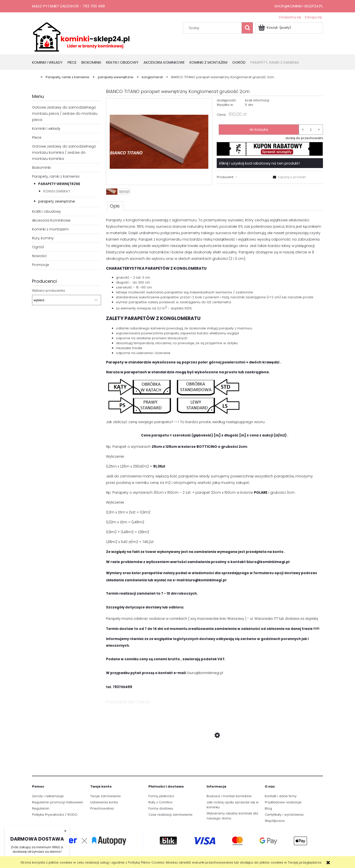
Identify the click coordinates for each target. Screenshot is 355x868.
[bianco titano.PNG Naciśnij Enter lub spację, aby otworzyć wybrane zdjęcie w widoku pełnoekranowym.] (159, 142)
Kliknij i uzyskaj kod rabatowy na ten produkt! (259, 163)
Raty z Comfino (160, 802)
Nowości (39, 256)
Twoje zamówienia (105, 796)
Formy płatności (161, 796)
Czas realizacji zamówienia (170, 815)
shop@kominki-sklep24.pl (299, 6)
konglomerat (57, 191)
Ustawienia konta (104, 802)
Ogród (38, 247)
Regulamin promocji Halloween (58, 802)
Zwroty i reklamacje (48, 796)
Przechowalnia (102, 808)
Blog (268, 808)
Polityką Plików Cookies (146, 862)
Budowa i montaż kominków (229, 796)
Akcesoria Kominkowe (51, 220)
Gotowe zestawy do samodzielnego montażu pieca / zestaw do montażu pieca (65, 113)
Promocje (41, 265)
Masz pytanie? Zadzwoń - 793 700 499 (68, 6)
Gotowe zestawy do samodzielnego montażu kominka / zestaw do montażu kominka (64, 152)
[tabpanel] (214, 454)
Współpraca (275, 821)
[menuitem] (50, 63)
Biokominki (41, 168)
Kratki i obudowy (46, 211)
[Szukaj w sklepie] (213, 28)
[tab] (115, 206)
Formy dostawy (161, 808)
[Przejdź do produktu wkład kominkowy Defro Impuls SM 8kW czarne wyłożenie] (214, 759)
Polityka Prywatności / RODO (55, 815)
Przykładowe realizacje (283, 802)
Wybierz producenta (48, 291)
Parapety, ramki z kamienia (56, 176)
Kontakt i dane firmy (281, 796)
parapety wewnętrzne (59, 184)
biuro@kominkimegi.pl (205, 673)
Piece (37, 137)
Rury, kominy (43, 238)
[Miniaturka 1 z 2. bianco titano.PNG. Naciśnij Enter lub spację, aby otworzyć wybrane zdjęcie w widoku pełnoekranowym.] (112, 192)
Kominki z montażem (50, 229)
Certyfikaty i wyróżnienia (284, 815)
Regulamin (41, 808)
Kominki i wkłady (46, 129)
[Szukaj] (247, 28)
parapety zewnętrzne (57, 201)
